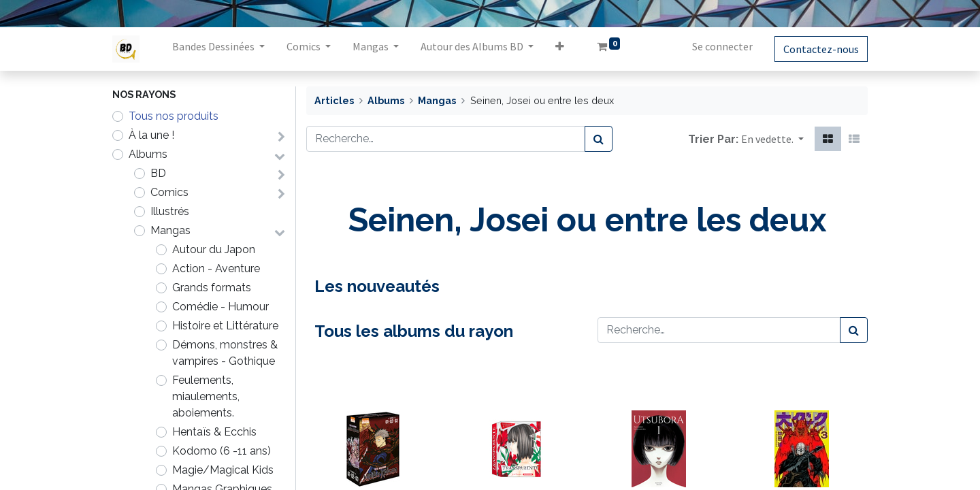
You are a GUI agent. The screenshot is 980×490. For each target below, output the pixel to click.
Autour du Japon (214, 249)
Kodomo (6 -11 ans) (222, 451)
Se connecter (722, 46)
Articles (334, 100)
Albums (148, 154)
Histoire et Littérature (225, 326)
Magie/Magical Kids (223, 470)
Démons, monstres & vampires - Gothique (225, 353)
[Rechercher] (599, 139)
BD (158, 173)
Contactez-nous (821, 49)
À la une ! (151, 135)
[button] (560, 49)
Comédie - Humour (220, 307)
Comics (169, 192)
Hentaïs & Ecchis (214, 432)
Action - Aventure (216, 268)
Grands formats (212, 288)
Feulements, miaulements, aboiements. (206, 396)
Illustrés (170, 211)
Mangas (170, 230)
